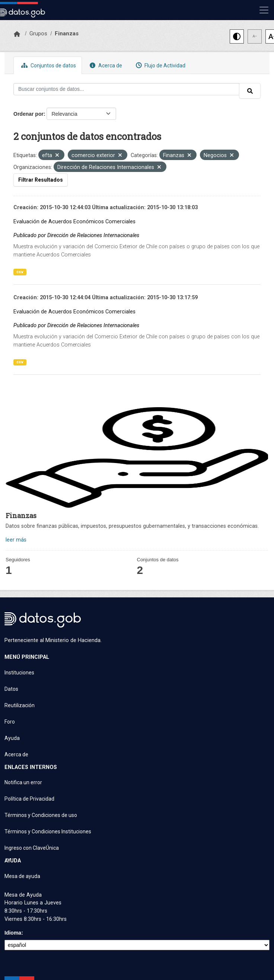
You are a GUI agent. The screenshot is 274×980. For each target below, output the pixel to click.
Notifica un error (23, 782)
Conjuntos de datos (48, 65)
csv (20, 272)
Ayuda (12, 738)
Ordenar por (28, 114)
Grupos (38, 33)
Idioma (13, 933)
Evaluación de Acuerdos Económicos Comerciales (74, 222)
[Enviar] (250, 91)
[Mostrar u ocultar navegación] (264, 10)
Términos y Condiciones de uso (41, 815)
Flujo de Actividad (160, 65)
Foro (10, 722)
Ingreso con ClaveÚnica (32, 848)
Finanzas (67, 33)
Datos (11, 689)
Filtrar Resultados (41, 180)
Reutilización (20, 705)
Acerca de (105, 65)
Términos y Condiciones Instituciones (48, 831)
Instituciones (19, 673)
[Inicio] (17, 34)
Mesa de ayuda (22, 876)
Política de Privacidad (29, 799)
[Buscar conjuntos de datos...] (126, 89)
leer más (16, 540)
